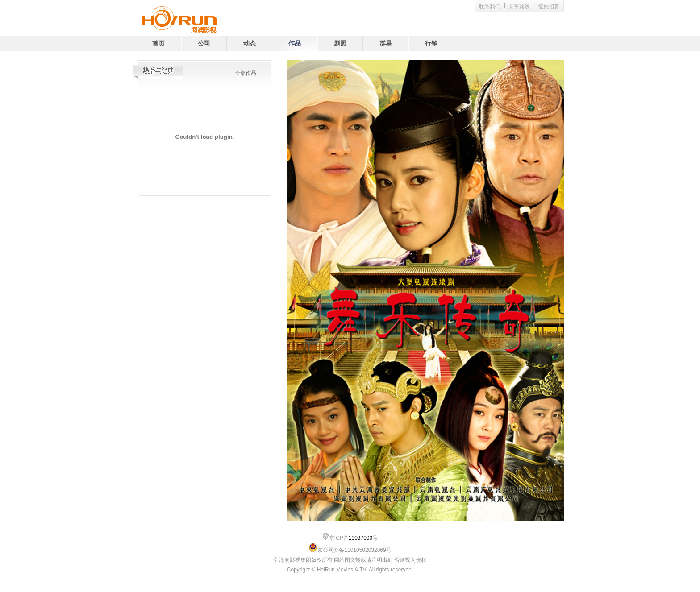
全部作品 (246, 73)
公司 (204, 43)
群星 (386, 43)
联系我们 (490, 7)
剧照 (340, 43)
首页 (158, 43)
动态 (250, 43)
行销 (431, 43)
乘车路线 (519, 7)
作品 (295, 43)
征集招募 (549, 7)
